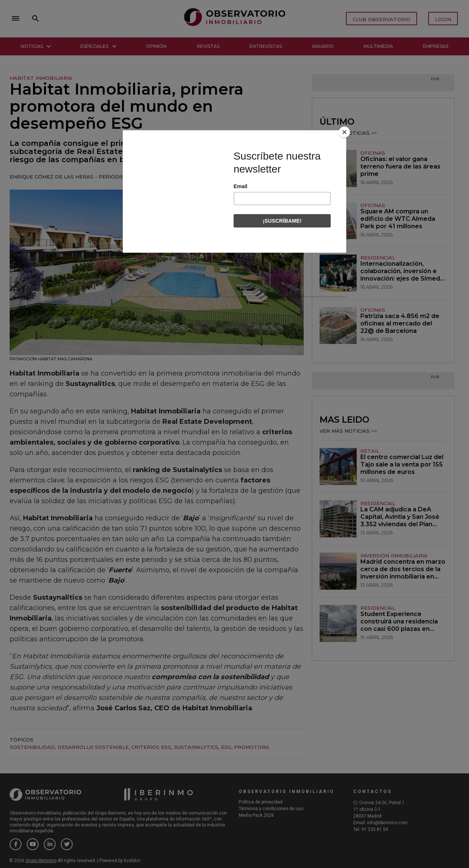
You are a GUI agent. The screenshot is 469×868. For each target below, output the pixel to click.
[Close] (344, 132)
